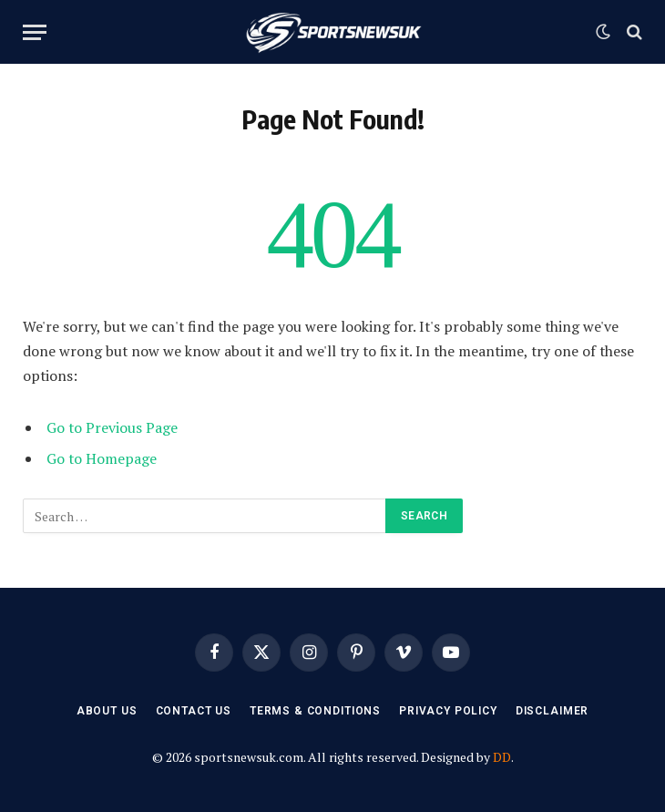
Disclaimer (552, 711)
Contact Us (194, 711)
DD (502, 757)
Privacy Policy (448, 711)
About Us (107, 711)
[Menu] (35, 32)
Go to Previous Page (112, 427)
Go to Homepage (102, 458)
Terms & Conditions (315, 711)
